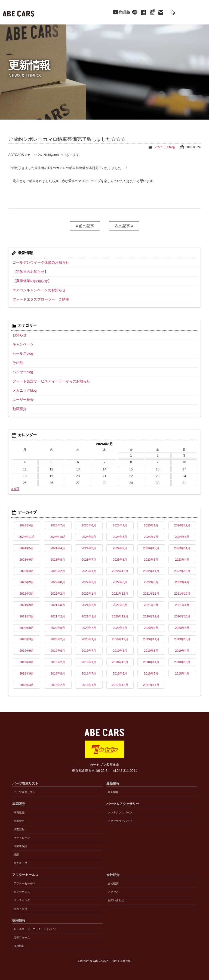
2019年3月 (27, 662)
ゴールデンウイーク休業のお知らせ (39, 262)
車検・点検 (20, 908)
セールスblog (22, 353)
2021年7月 (89, 605)
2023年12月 (151, 548)
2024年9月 (89, 536)
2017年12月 (120, 684)
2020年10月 (182, 616)
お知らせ (19, 335)
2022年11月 (151, 570)
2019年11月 (151, 639)
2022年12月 (120, 570)
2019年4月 (182, 650)
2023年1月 (89, 570)
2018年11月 (151, 662)
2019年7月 (89, 650)
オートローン (22, 837)
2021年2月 (58, 616)
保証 (16, 854)
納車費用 (19, 821)
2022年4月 (182, 582)
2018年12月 (120, 662)
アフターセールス (24, 883)
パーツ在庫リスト (24, 792)
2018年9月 (27, 673)
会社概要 (113, 883)
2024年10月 (58, 536)
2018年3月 (27, 684)
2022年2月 (58, 593)
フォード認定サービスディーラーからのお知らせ (48, 381)
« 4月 (15, 489)
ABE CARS (19, 12)
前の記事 (85, 226)
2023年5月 (151, 559)
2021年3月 (27, 616)
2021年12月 (120, 593)
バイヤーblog (22, 372)
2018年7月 (89, 673)
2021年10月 (182, 593)
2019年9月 (27, 650)
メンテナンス (22, 892)
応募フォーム (22, 937)
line (125, 12)
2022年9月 (27, 582)
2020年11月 (151, 616)
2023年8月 (58, 559)
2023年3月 (27, 570)
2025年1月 (151, 525)
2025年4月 (120, 525)
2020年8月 (58, 628)
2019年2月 (58, 662)
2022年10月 (182, 570)
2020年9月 (27, 628)
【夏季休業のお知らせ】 (30, 281)
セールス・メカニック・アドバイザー (37, 929)
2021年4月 (182, 605)
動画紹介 (19, 409)
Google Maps (143, 12)
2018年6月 (120, 673)
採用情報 (19, 946)
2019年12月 (120, 639)
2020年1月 (89, 639)
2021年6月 (120, 605)
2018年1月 (89, 684)
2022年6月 (120, 582)
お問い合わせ (116, 900)
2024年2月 (120, 548)
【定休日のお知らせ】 (29, 271)
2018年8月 (58, 673)
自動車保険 (20, 846)
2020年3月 (27, 639)
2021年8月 (58, 605)
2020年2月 (58, 639)
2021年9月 (27, 605)
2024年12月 (182, 525)
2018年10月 (182, 662)
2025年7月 (58, 525)
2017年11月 (151, 684)
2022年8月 (58, 582)
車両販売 (19, 812)
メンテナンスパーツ (120, 812)
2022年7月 (89, 582)
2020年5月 (151, 628)
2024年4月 (58, 548)
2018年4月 (182, 673)
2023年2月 (58, 570)
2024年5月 (27, 548)
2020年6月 (120, 628)
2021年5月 (151, 605)
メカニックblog (164, 147)
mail (151, 12)
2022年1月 (89, 593)
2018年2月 (58, 684)
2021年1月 (89, 616)
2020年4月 (182, 628)
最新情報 (113, 792)
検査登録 (19, 829)
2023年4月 (182, 559)
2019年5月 (151, 650)
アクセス (113, 892)
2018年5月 (151, 673)
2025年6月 (89, 525)
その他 (17, 363)
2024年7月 (151, 536)
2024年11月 (27, 536)
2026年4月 (27, 525)
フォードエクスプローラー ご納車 (39, 299)
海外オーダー (22, 863)
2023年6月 (120, 559)
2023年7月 (89, 559)
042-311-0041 (178, 13)
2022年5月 (151, 582)
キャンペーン (22, 344)
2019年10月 (182, 639)
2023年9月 (27, 559)
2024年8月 (120, 536)
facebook (134, 12)
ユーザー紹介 (22, 400)
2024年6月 (182, 536)
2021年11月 (151, 593)
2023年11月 (182, 548)
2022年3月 (27, 593)
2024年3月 (89, 548)
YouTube (110, 12)
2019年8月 (58, 650)
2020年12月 (120, 616)
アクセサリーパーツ (120, 821)
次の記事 (124, 226)
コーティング (22, 900)
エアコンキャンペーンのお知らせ (37, 290)
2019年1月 (89, 662)
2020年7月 (89, 628)
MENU (201, 12)
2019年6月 (120, 650)
